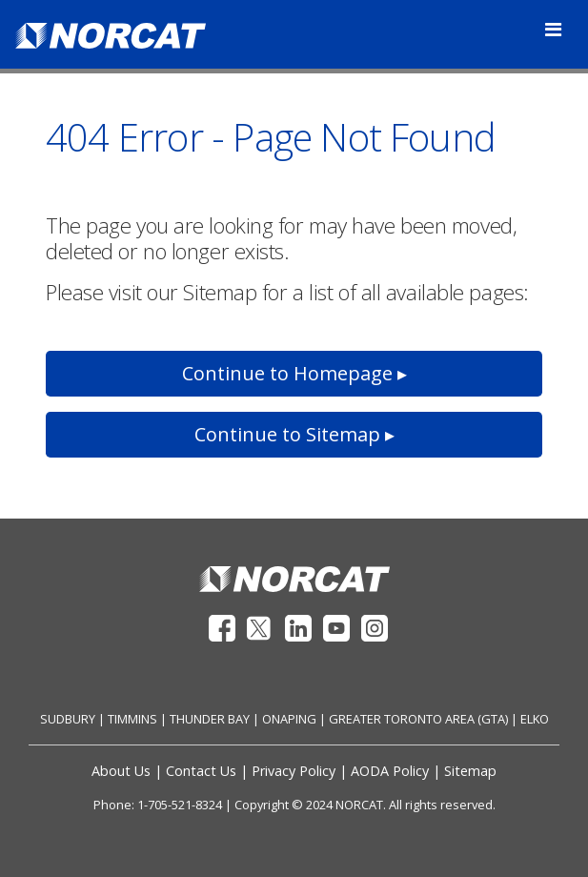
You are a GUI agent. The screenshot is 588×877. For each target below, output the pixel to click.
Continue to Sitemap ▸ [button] (294, 434)
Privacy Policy (294, 771)
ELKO (535, 719)
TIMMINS (132, 719)
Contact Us (201, 771)
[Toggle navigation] (553, 30)
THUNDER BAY (210, 719)
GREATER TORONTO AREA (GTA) (418, 719)
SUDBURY (68, 719)
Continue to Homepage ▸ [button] (294, 373)
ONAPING (289, 719)
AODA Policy (390, 771)
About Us (121, 771)
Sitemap (470, 771)
